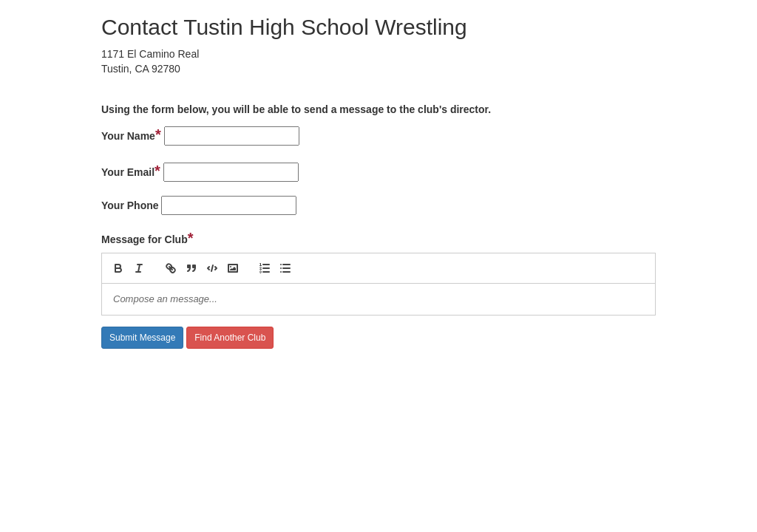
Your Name (131, 134)
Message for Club (147, 238)
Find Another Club (230, 338)
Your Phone (130, 205)
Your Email (131, 171)
